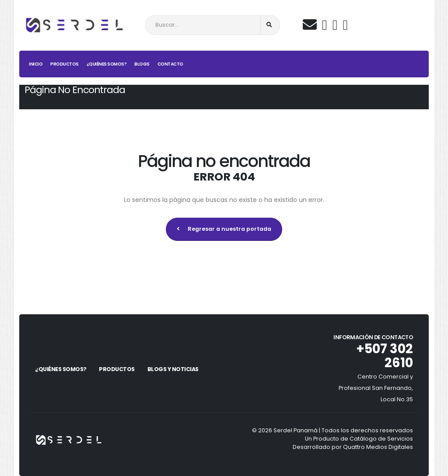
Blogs (142, 64)
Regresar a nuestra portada (224, 229)
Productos (65, 64)
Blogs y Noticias (173, 369)
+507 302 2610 (385, 356)
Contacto (170, 64)
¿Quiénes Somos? (107, 64)
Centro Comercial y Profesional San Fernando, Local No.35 (376, 388)
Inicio (36, 64)
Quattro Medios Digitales (378, 447)
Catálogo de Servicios (381, 439)
